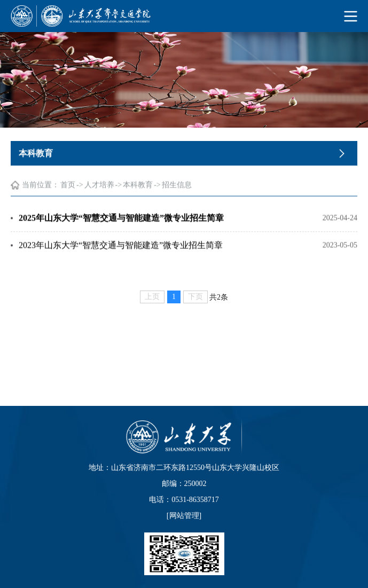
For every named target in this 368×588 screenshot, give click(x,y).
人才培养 (99, 186)
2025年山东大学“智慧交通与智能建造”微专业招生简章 (121, 219)
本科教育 (138, 186)
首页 (68, 186)
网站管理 (184, 516)
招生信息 (177, 186)
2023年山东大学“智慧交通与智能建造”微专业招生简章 (121, 246)
